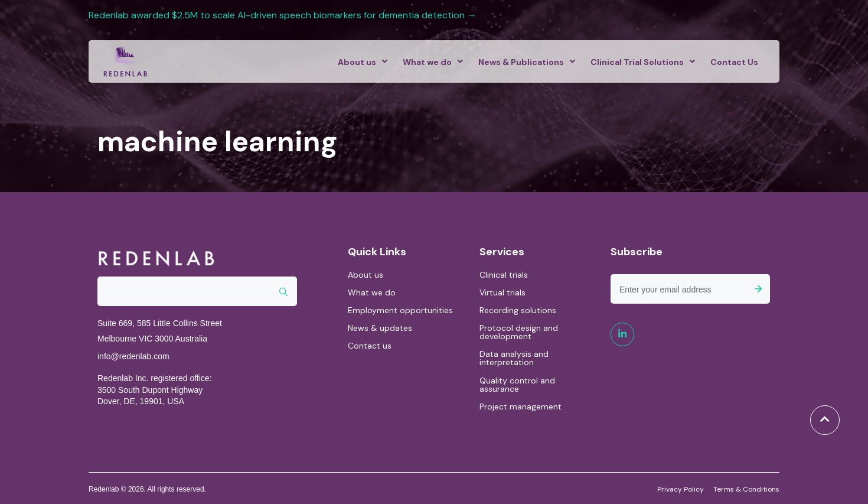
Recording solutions (518, 310)
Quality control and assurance (517, 385)
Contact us (370, 346)
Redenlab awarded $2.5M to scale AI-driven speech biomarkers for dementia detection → (284, 15)
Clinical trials (504, 275)
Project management (521, 407)
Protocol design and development (519, 332)
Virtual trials (502, 292)
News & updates (380, 328)
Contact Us (734, 62)
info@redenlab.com (133, 356)
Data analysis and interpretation (514, 358)
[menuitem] (359, 61)
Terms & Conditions (746, 489)
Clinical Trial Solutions (637, 62)
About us (357, 62)
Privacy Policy (681, 489)
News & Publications (521, 62)
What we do (427, 62)
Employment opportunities (400, 310)
